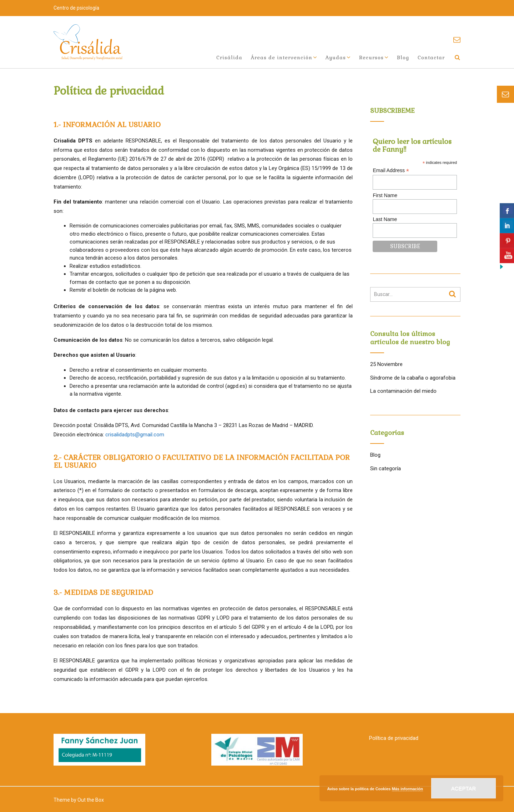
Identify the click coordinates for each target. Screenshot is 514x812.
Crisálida (229, 57)
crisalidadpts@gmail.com (135, 435)
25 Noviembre (386, 364)
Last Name (385, 219)
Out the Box (91, 800)
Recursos (371, 57)
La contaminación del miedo (403, 391)
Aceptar (464, 788)
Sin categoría (385, 468)
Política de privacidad (394, 738)
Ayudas (336, 57)
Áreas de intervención (282, 57)
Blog (403, 57)
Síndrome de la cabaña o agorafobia (413, 378)
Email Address (391, 171)
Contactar (431, 57)
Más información (407, 789)
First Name (385, 195)
